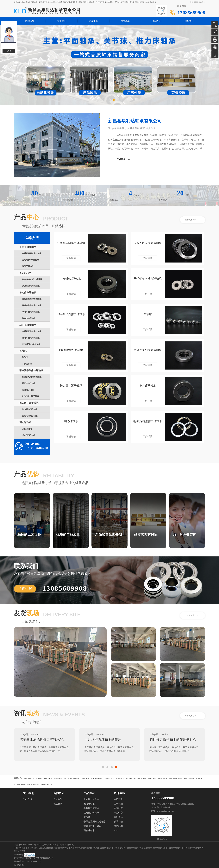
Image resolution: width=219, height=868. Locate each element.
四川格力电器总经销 (72, 778)
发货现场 (125, 21)
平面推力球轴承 (50, 2)
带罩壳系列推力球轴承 (31, 370)
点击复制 (46, 845)
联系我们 (189, 21)
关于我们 (62, 21)
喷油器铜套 (21, 785)
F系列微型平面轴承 (30, 260)
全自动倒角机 (131, 778)
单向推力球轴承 (28, 292)
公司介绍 (27, 799)
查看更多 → (193, 615)
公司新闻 (58, 799)
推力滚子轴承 (28, 390)
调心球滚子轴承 (29, 435)
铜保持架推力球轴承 (31, 286)
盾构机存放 (48, 778)
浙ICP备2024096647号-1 (43, 858)
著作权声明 (19, 858)
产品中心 (93, 21)
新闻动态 (118, 808)
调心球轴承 (25, 422)
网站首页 (30, 21)
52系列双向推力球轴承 (32, 331)
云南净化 (39, 778)
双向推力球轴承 (28, 325)
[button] (106, 100)
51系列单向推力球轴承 (32, 299)
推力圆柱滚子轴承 (29, 403)
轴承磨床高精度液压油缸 (147, 778)
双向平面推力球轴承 (31, 338)
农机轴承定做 (162, 778)
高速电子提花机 (97, 778)
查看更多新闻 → (193, 716)
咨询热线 (25, 589)
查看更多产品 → (193, 220)
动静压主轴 (85, 778)
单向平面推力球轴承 (31, 312)
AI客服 (9, 51)
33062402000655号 (33, 862)
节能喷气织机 (109, 778)
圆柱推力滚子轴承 (30, 416)
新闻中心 (157, 21)
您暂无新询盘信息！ (198, 2)
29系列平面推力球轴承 (32, 253)
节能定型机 (120, 778)
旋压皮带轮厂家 (46, 785)
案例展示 (118, 817)
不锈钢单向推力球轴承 (32, 305)
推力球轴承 (25, 273)
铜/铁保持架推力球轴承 (32, 279)
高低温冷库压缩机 (176, 778)
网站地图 (118, 826)
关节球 (23, 351)
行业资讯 (58, 804)
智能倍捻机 (58, 778)
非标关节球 (27, 364)
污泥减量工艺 (29, 778)
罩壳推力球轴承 (29, 383)
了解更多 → (123, 159)
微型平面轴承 (28, 266)
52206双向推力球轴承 (31, 344)
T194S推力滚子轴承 (30, 396)
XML (116, 830)
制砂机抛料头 (189, 778)
